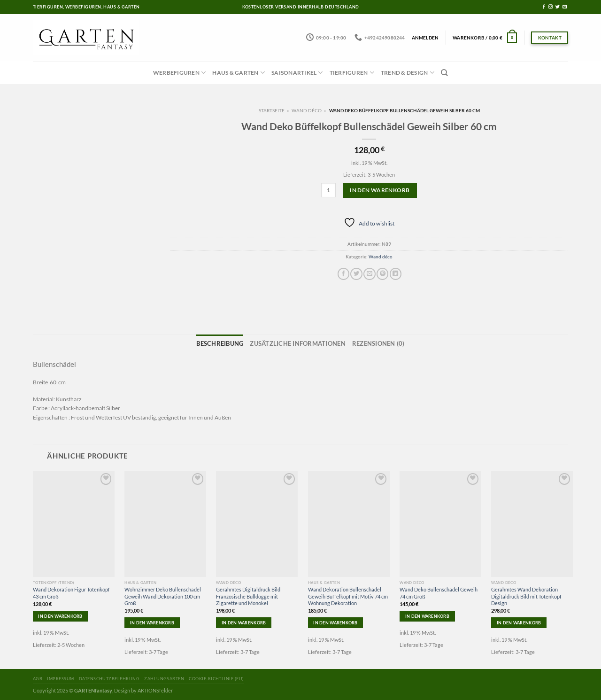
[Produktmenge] (328, 190)
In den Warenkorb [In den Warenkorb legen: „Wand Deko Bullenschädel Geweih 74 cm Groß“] (427, 614)
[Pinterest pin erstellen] (382, 274)
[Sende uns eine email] (565, 7)
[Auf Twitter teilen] (356, 274)
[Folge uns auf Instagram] (551, 7)
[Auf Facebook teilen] (343, 274)
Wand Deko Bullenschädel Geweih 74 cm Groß (439, 591)
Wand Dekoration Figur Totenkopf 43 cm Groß (71, 591)
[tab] (236, 343)
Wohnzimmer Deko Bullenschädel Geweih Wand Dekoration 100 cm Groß (163, 594)
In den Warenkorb (380, 190)
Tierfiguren (352, 73)
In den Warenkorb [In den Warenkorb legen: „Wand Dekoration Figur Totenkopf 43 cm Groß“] (60, 614)
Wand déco (307, 110)
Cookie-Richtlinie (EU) (216, 677)
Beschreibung (236, 342)
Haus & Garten (239, 73)
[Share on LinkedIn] (396, 274)
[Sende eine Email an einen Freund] (369, 274)
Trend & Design (408, 73)
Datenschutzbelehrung (109, 677)
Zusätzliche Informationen (299, 342)
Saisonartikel (297, 73)
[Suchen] (444, 73)
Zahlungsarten (164, 677)
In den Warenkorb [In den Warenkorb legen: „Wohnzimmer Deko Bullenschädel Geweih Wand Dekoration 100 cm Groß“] (152, 621)
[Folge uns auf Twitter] (558, 7)
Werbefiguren (179, 73)
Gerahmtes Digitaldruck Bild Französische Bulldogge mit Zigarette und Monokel (248, 594)
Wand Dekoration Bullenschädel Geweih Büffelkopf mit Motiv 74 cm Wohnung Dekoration (348, 594)
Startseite (272, 110)
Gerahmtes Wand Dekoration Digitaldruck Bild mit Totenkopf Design (526, 594)
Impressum (60, 677)
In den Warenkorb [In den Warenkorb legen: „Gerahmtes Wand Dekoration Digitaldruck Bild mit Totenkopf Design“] (519, 621)
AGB (38, 677)
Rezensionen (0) (363, 342)
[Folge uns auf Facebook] (544, 7)
